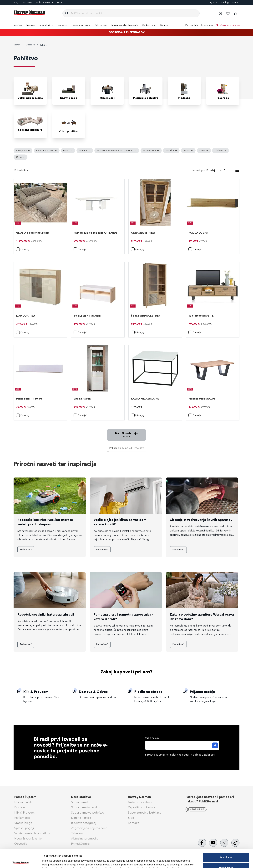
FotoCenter (27, 2)
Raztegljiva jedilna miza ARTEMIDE (96, 233)
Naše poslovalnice (140, 802)
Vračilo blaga (23, 823)
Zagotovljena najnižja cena (89, 828)
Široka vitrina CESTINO (146, 316)
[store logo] (30, 13)
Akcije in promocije (230, 25)
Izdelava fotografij (84, 823)
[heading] (23, 151)
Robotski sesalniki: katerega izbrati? (46, 614)
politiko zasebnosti (204, 755)
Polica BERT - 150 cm (29, 399)
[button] (220, 13)
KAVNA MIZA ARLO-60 (145, 399)
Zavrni (226, 860)
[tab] (126, 154)
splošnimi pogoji (180, 755)
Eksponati (57, 2)
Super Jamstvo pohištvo (88, 813)
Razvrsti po (198, 170)
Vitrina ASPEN (82, 399)
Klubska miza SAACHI (202, 399)
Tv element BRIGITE (201, 316)
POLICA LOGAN (198, 233)
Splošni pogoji (24, 828)
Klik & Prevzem (25, 813)
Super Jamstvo (81, 802)
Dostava (20, 807)
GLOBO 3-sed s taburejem (33, 233)
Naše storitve (81, 797)
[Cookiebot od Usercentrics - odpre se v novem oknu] (21, 862)
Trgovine (214, 2)
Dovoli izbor (226, 849)
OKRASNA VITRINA (143, 233)
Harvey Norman (139, 797)
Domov (17, 45)
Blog (16, 2)
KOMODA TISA (26, 316)
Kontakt (236, 2)
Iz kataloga (207, 25)
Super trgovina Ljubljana (145, 813)
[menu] (126, 25)
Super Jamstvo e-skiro (86, 807)
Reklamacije (22, 818)
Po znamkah (192, 25)
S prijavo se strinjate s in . (180, 755)
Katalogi (225, 2)
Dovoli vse (226, 839)
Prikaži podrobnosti (168, 860)
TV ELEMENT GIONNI (87, 316)
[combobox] (134, 13)
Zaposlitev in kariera (142, 807)
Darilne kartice (42, 2)
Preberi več (26, 550)
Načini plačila (23, 802)
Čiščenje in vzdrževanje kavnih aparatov (201, 520)
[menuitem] (17, 25)
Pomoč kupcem (25, 797)
